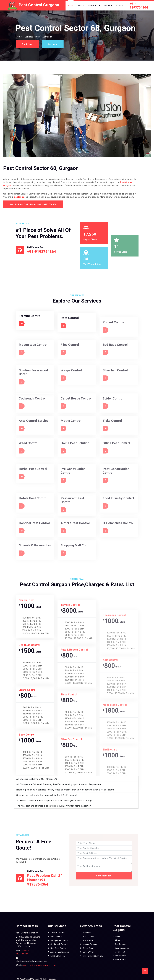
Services (93, 5)
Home (71, 5)
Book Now (27, 44)
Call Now (53, 44)
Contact (121, 5)
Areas (107, 5)
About (81, 5)
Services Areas (32, 37)
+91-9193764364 (139, 6)
